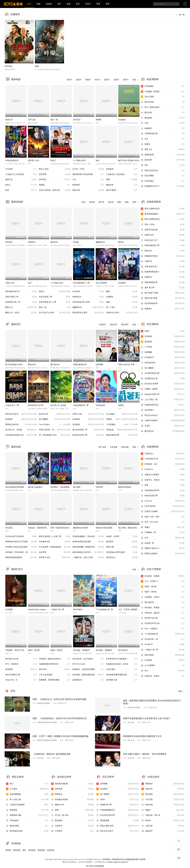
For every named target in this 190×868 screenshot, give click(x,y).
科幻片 (98, 80)
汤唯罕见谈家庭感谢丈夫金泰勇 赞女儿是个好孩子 (147, 718)
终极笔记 (72, 794)
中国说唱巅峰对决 (118, 810)
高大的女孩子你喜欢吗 (21, 536)
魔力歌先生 (55, 364)
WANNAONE (163, 363)
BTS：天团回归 (21, 664)
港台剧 (111, 202)
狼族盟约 (163, 128)
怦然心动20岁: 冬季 (126, 364)
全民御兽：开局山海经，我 (21, 552)
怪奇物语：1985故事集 (60, 487)
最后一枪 (54, 120)
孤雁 (122, 180)
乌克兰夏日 (122, 669)
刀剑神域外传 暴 (163, 459)
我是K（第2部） (35, 650)
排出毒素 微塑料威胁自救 (122, 675)
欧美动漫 (125, 447)
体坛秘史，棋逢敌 (163, 608)
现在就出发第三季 (163, 394)
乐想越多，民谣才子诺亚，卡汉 (18, 650)
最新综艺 (16, 324)
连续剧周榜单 (154, 202)
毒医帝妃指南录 (125, 487)
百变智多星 (100, 405)
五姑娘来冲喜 (55, 542)
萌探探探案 (118, 821)
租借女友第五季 (163, 496)
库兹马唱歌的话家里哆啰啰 (16, 487)
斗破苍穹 (72, 826)
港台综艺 (114, 324)
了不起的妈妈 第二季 (104, 609)
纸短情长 (9, 242)
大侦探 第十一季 (12, 405)
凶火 (163, 139)
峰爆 (37, 66)
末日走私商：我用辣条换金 (55, 547)
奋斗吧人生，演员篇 (21, 430)
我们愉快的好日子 (21, 292)
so (120, 862)
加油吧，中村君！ (122, 536)
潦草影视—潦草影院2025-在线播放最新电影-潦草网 (124, 859)
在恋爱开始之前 (163, 379)
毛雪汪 (163, 426)
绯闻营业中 (88, 297)
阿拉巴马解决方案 (21, 675)
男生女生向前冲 (21, 414)
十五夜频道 (122, 425)
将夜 (163, 485)
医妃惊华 (122, 542)
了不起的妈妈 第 (163, 634)
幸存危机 (8, 66)
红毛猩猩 (9, 609)
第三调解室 (55, 419)
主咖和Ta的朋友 (163, 421)
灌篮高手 (163, 831)
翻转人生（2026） (21, 313)
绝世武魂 (163, 805)
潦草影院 (17, 850)
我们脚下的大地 (21, 659)
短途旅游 (122, 120)
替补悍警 (55, 174)
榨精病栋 (27, 810)
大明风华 (72, 831)
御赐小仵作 (72, 805)
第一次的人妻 (27, 800)
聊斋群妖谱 (163, 155)
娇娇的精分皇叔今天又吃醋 (21, 542)
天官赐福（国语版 (163, 92)
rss (127, 862)
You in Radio (55, 425)
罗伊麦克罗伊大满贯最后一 (122, 659)
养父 (163, 165)
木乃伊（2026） (88, 169)
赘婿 (72, 810)
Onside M (163, 644)
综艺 (59, 4)
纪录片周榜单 (154, 569)
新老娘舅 (21, 419)
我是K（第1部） (57, 650)
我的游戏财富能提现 (21, 557)
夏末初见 (54, 242)
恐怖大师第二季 (21, 297)
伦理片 (116, 80)
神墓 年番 (122, 547)
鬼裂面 (55, 185)
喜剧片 (79, 80)
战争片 (126, 80)
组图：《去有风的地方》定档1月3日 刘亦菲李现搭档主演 (60, 718)
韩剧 (119, 202)
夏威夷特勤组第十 (163, 272)
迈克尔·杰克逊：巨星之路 (55, 190)
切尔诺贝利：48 (163, 639)
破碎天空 (21, 180)
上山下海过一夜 (163, 400)
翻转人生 (21, 307)
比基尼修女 (163, 181)
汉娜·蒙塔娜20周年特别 (55, 664)
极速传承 (122, 185)
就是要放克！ (88, 680)
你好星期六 (163, 410)
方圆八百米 (10, 283)
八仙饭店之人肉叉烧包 (21, 174)
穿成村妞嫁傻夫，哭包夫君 (88, 536)
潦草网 (8, 850)
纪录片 (88, 4)
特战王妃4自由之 (163, 171)
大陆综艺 (102, 324)
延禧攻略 (72, 821)
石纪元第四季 (101, 283)
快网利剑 (163, 277)
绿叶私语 (77, 120)
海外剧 (92, 202)
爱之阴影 (77, 487)
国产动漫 (102, 447)
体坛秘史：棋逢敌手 (81, 650)
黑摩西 (98, 120)
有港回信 (32, 242)
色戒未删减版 (27, 794)
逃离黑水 (163, 309)
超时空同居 (163, 102)
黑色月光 (163, 251)
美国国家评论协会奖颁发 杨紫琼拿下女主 (142, 736)
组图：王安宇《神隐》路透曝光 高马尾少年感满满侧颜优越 (60, 736)
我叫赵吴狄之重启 (88, 313)
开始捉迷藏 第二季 (81, 405)
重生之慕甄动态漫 (163, 209)
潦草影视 (32, 850)
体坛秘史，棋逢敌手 (104, 650)
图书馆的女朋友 (27, 831)
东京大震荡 (163, 97)
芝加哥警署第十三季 (81, 283)
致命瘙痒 (88, 185)
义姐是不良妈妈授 (27, 805)
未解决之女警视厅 (163, 475)
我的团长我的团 (72, 784)
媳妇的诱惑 (27, 826)
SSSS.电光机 (163, 506)
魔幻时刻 (163, 113)
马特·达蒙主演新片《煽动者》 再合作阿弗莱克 (145, 754)
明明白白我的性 (163, 554)
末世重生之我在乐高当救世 (21, 547)
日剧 (83, 202)
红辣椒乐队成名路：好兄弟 (122, 664)
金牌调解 (99, 364)
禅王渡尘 (9, 528)
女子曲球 (27, 789)
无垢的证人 (163, 454)
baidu (110, 862)
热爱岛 (163, 144)
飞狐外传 (163, 261)
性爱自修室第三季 (163, 246)
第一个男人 (122, 307)
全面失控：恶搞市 (163, 676)
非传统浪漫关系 (12, 160)
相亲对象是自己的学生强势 (88, 552)
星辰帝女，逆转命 (163, 480)
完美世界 (99, 487)
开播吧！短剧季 (163, 389)
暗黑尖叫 (9, 120)
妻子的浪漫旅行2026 (14, 364)
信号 (163, 538)
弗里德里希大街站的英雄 (88, 174)
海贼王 (163, 527)
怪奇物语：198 (163, 464)
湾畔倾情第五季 (163, 282)
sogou (116, 862)
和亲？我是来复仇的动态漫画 (63, 528)
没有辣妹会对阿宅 (163, 490)
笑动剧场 (88, 419)
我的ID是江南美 (163, 298)
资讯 (78, 4)
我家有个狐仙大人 (163, 548)
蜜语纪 (121, 242)
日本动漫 (114, 447)
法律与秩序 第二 (163, 267)
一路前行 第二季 (57, 609)
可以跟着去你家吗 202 (21, 435)
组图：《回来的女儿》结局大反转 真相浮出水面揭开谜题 (59, 699)
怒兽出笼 (88, 190)
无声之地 (32, 120)
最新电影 (16, 79)
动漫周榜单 (153, 447)
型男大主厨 (88, 414)
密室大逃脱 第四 (118, 826)
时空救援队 (163, 86)
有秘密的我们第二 (163, 405)
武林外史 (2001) (122, 313)
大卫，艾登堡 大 (163, 581)
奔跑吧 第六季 (118, 805)
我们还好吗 (123, 650)
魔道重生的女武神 (81, 528)
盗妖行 (55, 292)
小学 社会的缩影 (55, 675)
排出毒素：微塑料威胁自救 (88, 675)
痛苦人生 (163, 149)
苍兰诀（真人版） (72, 815)
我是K (163, 331)
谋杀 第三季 (163, 288)
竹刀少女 (163, 501)
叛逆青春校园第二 (163, 214)
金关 (30, 283)
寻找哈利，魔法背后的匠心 (55, 659)
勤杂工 (53, 160)
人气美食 (163, 347)
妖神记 (163, 821)
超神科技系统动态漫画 (88, 542)
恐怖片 (107, 80)
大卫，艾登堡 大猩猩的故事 (130, 609)
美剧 (127, 202)
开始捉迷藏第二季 (122, 430)
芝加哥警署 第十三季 (55, 302)
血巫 (98, 160)
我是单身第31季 (122, 435)
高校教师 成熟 (27, 815)
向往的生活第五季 (118, 815)
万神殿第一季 (163, 532)
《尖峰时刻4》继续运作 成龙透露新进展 (51, 754)
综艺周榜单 (153, 324)
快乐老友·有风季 (163, 384)
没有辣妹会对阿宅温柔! (122, 552)
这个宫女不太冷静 (55, 313)
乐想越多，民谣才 (163, 597)
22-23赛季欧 (163, 666)
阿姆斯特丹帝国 (163, 256)
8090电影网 (99, 866)
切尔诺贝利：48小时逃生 (88, 659)
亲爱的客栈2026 (80, 364)
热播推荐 (15, 14)
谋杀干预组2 (122, 190)
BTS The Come (88, 664)
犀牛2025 (55, 669)
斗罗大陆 (163, 800)
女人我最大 (122, 414)
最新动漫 (16, 447)
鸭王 (27, 784)
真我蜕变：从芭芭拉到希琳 (88, 669)
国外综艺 (125, 324)
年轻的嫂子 (27, 821)
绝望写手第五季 (163, 230)
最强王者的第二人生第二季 (55, 536)
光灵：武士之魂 (163, 522)
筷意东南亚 (78, 609)
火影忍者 (163, 826)
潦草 (24, 850)
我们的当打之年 (163, 240)
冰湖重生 (122, 297)
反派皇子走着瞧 (163, 511)
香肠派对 (163, 784)
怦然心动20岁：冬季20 (55, 430)
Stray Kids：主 (21, 680)
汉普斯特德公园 (163, 134)
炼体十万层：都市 (163, 517)
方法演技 (21, 169)
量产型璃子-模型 (163, 293)
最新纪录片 (17, 569)
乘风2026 (32, 364)
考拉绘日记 (122, 557)
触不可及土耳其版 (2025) (129, 160)
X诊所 (118, 800)
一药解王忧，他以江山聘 (88, 557)
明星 (98, 4)
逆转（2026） (163, 225)
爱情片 (88, 80)
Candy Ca (163, 469)
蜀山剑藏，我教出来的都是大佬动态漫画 (135, 528)
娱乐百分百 (55, 414)
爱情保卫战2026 (21, 425)
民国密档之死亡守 (163, 186)
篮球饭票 (21, 669)
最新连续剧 (17, 202)
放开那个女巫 (33, 160)
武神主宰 (163, 789)
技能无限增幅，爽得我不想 (88, 547)
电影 (39, 4)
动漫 (68, 4)
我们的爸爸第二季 (88, 430)
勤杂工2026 (55, 169)
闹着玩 (121, 405)
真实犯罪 (163, 160)
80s (88, 866)
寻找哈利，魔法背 (163, 613)
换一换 (180, 15)
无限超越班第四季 (122, 419)
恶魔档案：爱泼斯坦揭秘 (55, 680)
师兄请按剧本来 (163, 303)
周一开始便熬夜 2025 (55, 435)
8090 (92, 866)
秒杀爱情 (122, 283)
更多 (136, 80)
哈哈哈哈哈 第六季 (36, 405)
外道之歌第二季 (55, 297)
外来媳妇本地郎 (72, 800)
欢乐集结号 (163, 357)
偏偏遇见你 (100, 242)
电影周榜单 (153, 79)
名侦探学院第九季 (163, 373)
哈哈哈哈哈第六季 (88, 435)
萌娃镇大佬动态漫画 (104, 528)
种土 (163, 671)
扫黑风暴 (72, 789)
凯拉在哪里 (163, 176)
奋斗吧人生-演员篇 (58, 405)
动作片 (69, 80)
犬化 (88, 180)
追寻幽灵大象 (122, 680)
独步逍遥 (163, 794)
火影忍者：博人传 (163, 815)
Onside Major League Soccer (40, 609)
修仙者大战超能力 (35, 487)
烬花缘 (76, 242)
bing (123, 862)
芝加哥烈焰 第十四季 (88, 302)
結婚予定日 (163, 235)
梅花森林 (163, 118)
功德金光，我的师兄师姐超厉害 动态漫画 (45, 528)
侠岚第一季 (163, 543)
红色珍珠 (88, 292)
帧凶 (122, 292)
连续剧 (49, 4)
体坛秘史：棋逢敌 (163, 576)
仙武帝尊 (55, 552)
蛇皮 (21, 190)
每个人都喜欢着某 (163, 107)
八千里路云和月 (80, 160)
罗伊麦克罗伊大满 (163, 623)
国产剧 (101, 202)
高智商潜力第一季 (21, 302)
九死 (163, 123)
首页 (29, 4)
